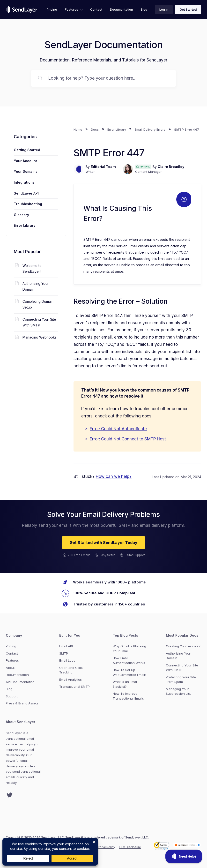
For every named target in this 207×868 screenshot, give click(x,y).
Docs (95, 129)
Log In (164, 9)
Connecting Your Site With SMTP (35, 322)
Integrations (24, 182)
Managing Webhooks (35, 337)
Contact (96, 9)
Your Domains (26, 171)
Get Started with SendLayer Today (103, 543)
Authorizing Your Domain (31, 286)
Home (78, 129)
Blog (144, 9)
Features (71, 9)
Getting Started (27, 150)
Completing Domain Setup (34, 304)
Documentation (122, 9)
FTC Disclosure (130, 847)
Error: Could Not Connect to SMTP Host (128, 439)
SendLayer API (26, 193)
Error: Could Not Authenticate (118, 429)
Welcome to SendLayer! (28, 268)
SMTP (64, 653)
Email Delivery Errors (150, 129)
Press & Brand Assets (22, 703)
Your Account (25, 161)
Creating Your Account (183, 646)
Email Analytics (70, 679)
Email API (66, 646)
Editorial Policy (105, 847)
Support (12, 696)
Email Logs (67, 660)
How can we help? (114, 476)
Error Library (117, 129)
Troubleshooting (28, 204)
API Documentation (20, 682)
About (10, 668)
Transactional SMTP (74, 687)
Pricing (52, 9)
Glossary (21, 215)
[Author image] (78, 169)
